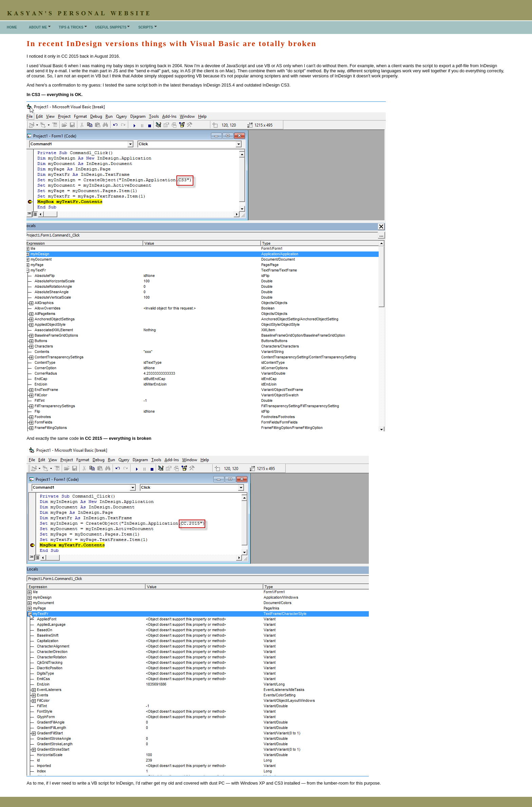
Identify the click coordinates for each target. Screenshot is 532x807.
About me (38, 27)
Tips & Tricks (71, 27)
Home (12, 27)
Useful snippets (111, 27)
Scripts (146, 27)
